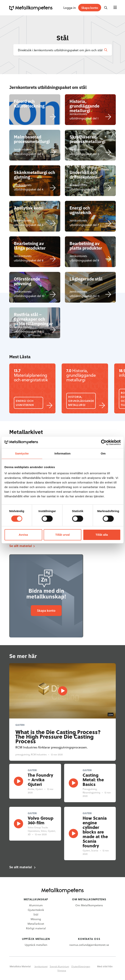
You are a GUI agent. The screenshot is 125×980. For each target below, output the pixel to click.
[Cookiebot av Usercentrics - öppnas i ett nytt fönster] (104, 442)
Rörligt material (36, 928)
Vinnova (62, 970)
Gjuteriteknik (36, 910)
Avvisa (23, 535)
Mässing (36, 919)
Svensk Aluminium (59, 966)
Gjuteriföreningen (81, 966)
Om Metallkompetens (89, 905)
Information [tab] (63, 453)
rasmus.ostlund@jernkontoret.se (89, 945)
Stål (36, 914)
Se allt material (21, 546)
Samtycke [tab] (22, 453)
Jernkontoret (41, 966)
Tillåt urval (62, 535)
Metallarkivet (36, 924)
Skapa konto (46, 610)
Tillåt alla (102, 535)
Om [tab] (103, 453)
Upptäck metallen (36, 945)
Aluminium (36, 905)
